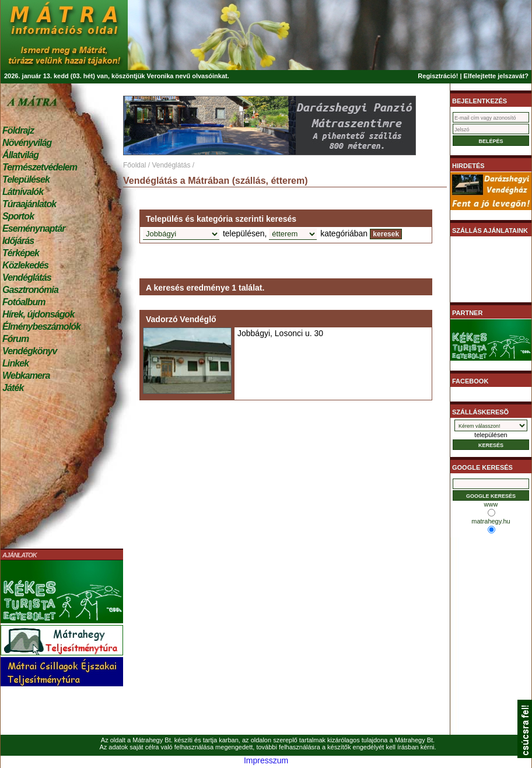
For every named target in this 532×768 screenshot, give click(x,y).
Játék (13, 388)
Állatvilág (20, 155)
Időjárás (18, 241)
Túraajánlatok (29, 204)
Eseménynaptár (34, 228)
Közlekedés (25, 265)
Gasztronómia (30, 290)
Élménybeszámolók (41, 327)
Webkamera (26, 376)
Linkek (15, 363)
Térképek (21, 253)
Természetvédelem (40, 167)
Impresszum (266, 760)
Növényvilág (27, 143)
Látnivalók (23, 192)
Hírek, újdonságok (38, 314)
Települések (26, 179)
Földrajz (18, 130)
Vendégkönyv (30, 351)
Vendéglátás (27, 277)
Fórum (15, 339)
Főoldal (134, 165)
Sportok (18, 216)
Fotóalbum (24, 302)
